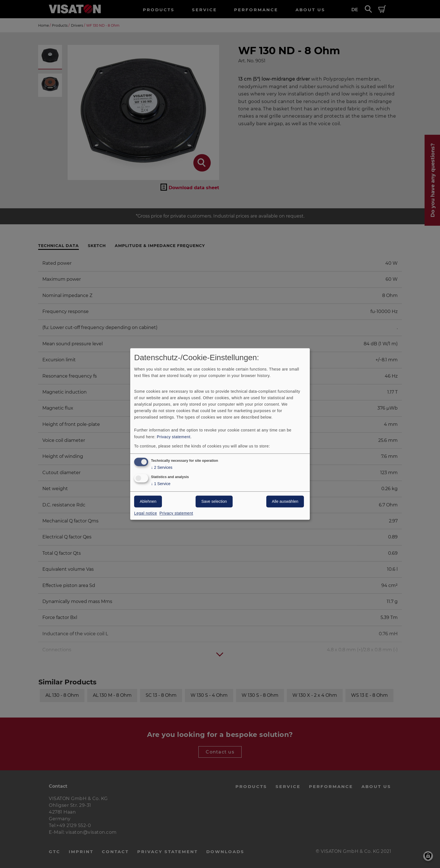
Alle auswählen (285, 502)
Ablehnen (148, 502)
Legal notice (146, 513)
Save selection (214, 502)
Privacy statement (174, 437)
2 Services (162, 468)
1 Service (161, 484)
